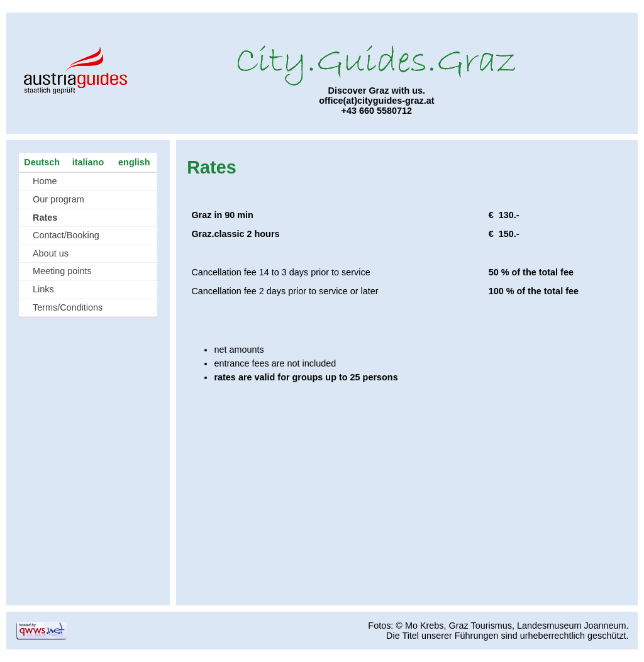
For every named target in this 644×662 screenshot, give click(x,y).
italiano (88, 162)
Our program (58, 199)
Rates (45, 218)
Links (43, 289)
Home (45, 181)
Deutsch (42, 162)
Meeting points (62, 271)
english (134, 162)
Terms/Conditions (68, 307)
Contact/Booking (66, 235)
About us (51, 253)
